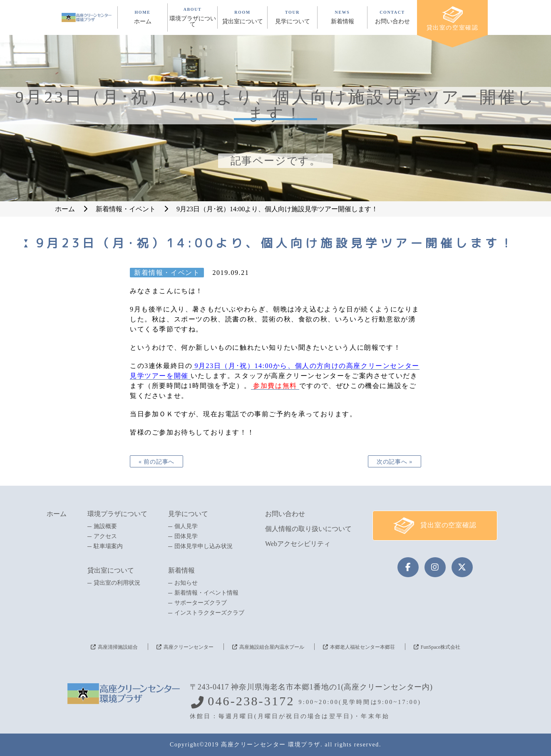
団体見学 (186, 536)
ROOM (242, 17)
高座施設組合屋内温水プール (272, 647)
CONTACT (392, 17)
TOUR (292, 17)
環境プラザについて (117, 514)
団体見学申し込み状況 (204, 546)
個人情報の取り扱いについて (308, 529)
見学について (188, 514)
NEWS (342, 17)
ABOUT (192, 17)
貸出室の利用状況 (117, 583)
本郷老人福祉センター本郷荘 (362, 647)
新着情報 (181, 570)
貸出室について (111, 570)
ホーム (57, 514)
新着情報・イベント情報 (206, 593)
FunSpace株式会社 (441, 647)
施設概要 (105, 526)
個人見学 (186, 526)
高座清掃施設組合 (118, 647)
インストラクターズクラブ (209, 613)
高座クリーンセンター (189, 647)
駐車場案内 (108, 546)
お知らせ (186, 583)
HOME (143, 17)
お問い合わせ (285, 514)
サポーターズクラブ (201, 603)
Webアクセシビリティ (298, 544)
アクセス (105, 536)
